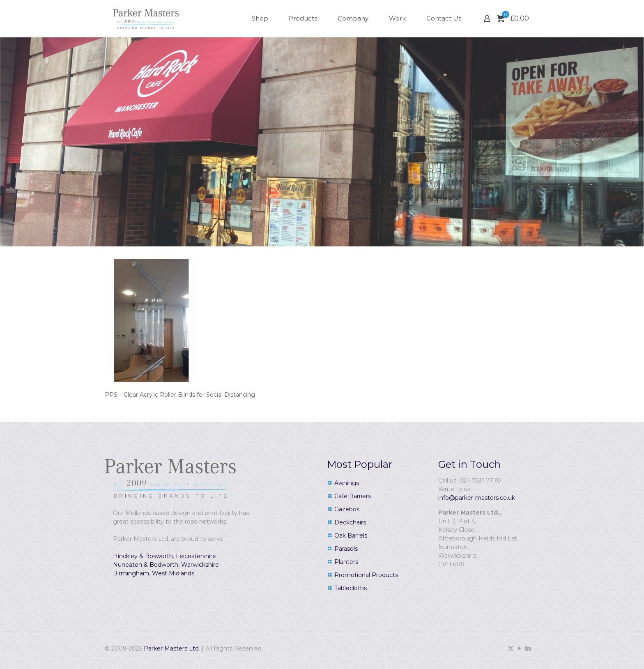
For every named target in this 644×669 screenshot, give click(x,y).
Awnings (347, 483)
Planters (346, 562)
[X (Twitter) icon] (511, 648)
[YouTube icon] (519, 648)
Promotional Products (366, 575)
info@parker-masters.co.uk (477, 498)
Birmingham (131, 573)
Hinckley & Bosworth (143, 556)
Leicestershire (196, 556)
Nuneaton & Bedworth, (146, 565)
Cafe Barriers (353, 496)
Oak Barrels (351, 536)
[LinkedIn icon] (528, 648)
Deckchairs (350, 522)
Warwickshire (200, 565)
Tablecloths (351, 588)
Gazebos (347, 509)
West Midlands (173, 573)
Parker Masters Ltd (171, 648)
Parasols (346, 549)
